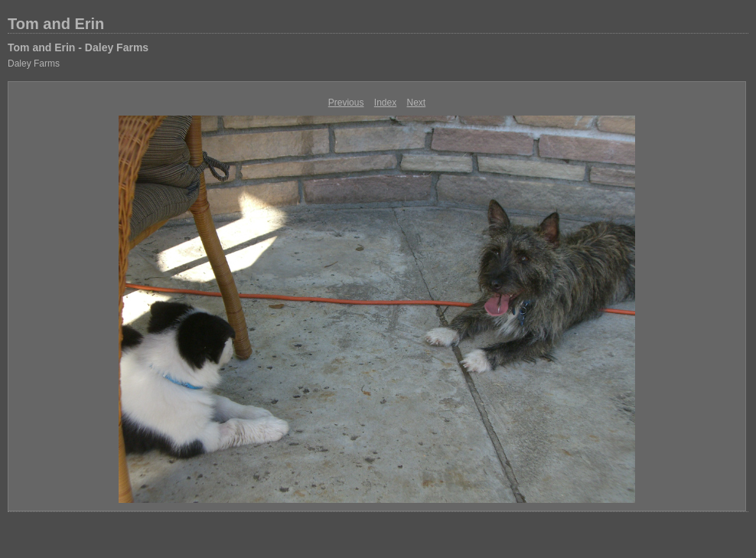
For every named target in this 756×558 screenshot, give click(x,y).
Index (385, 103)
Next (417, 103)
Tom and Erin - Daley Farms (78, 47)
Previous (346, 103)
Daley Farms (34, 64)
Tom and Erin (56, 24)
